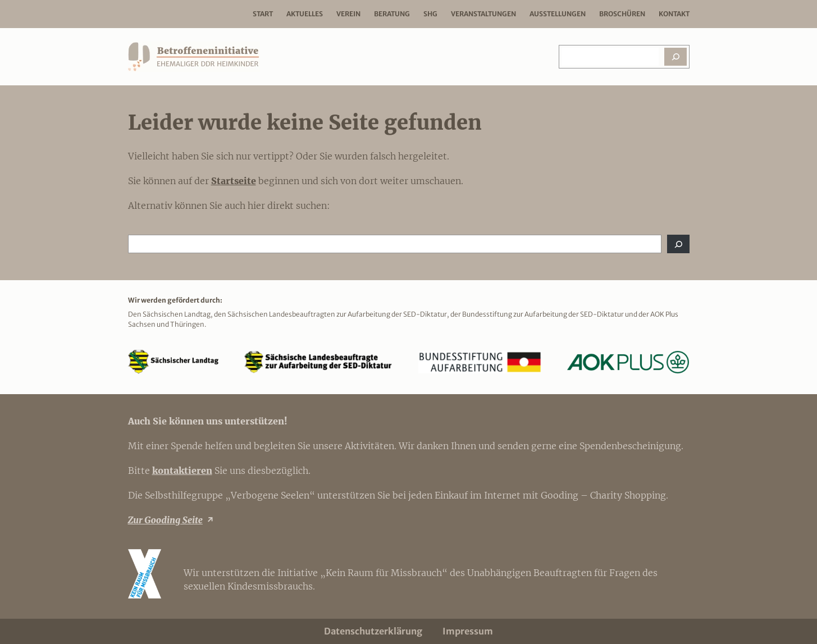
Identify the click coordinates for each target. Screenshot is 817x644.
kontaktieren (182, 471)
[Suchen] (675, 57)
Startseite (234, 181)
